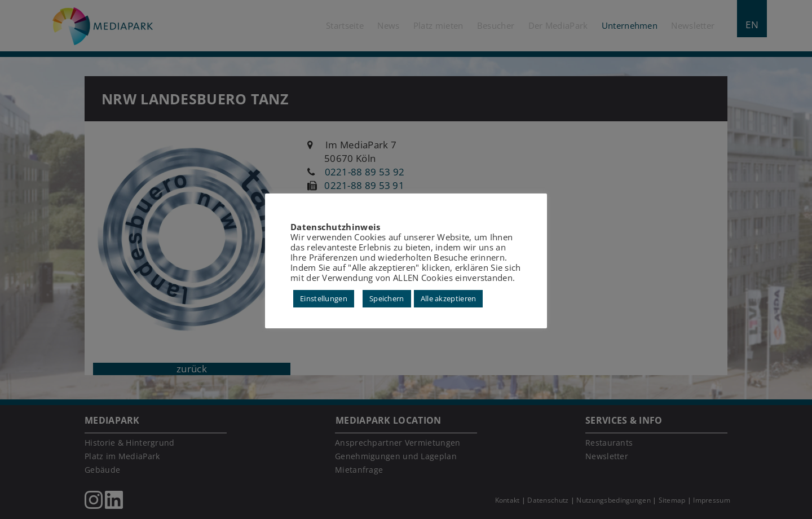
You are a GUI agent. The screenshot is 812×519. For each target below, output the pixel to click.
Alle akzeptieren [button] (449, 298)
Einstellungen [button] (324, 298)
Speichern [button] (387, 298)
